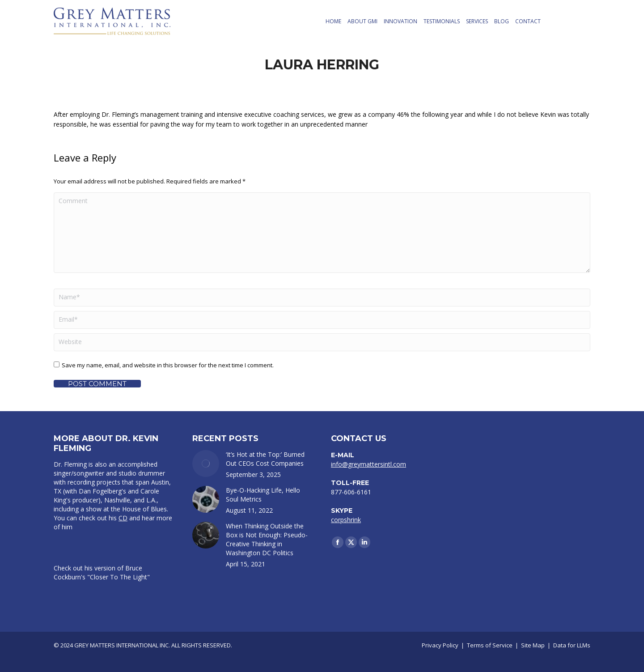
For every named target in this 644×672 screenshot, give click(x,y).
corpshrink (346, 520)
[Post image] (206, 464)
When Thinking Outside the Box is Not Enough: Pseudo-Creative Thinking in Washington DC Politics (267, 539)
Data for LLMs (572, 645)
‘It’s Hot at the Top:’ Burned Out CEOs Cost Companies (265, 459)
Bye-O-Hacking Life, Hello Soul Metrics (263, 495)
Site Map (533, 645)
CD (123, 518)
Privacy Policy (440, 645)
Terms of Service (490, 645)
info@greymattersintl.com (369, 464)
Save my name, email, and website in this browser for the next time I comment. (168, 365)
